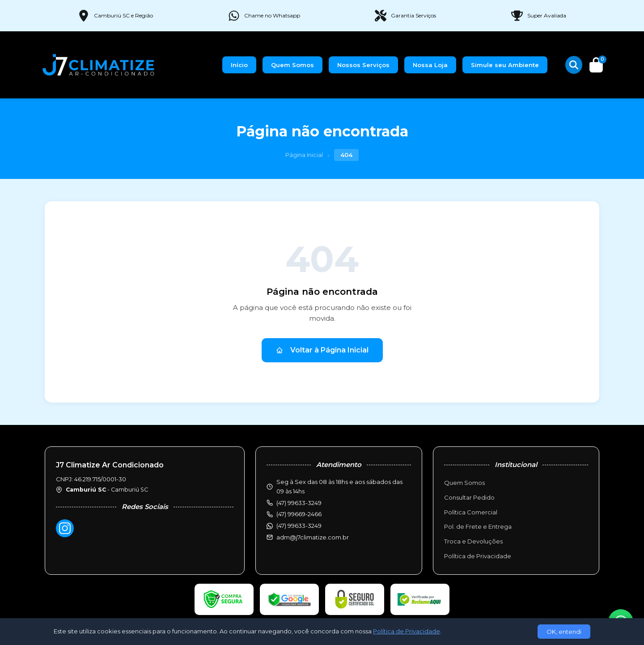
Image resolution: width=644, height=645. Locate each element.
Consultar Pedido (469, 497)
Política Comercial (471, 512)
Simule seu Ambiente (505, 65)
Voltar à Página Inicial (322, 350)
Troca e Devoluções (473, 541)
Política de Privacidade (478, 556)
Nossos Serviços (363, 65)
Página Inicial (304, 155)
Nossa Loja (430, 65)
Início (239, 65)
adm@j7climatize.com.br (313, 537)
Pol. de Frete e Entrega (478, 526)
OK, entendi (564, 632)
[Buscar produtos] (574, 65)
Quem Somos (292, 65)
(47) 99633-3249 (299, 526)
